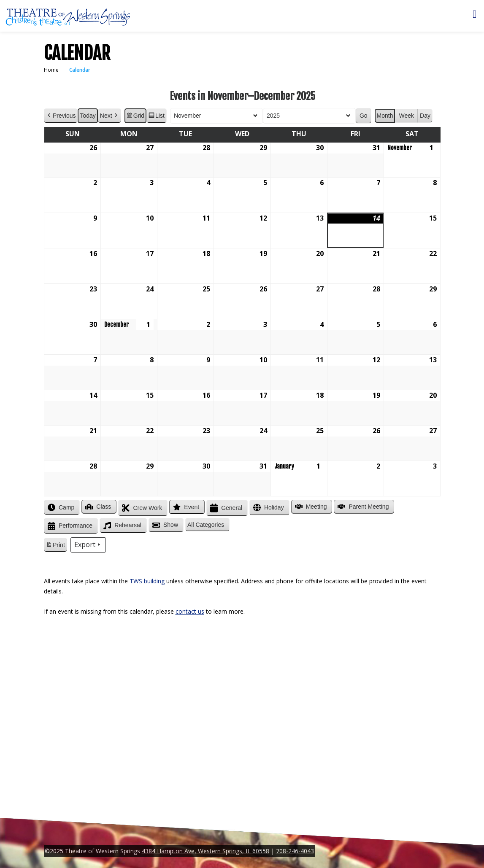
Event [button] (185, 507)
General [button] (225, 508)
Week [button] (406, 116)
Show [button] (164, 525)
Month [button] (385, 116)
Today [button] (88, 116)
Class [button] (97, 507)
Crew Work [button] (141, 508)
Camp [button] (60, 507)
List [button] (156, 117)
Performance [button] (69, 526)
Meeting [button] (310, 507)
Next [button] (109, 116)
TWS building (147, 581)
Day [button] (425, 116)
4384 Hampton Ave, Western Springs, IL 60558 (205, 851)
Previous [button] (61, 116)
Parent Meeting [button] (362, 507)
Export (88, 545)
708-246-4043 (295, 851)
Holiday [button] (267, 508)
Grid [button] (135, 117)
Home (51, 70)
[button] (207, 525)
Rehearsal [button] (122, 526)
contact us (190, 611)
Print (55, 546)
